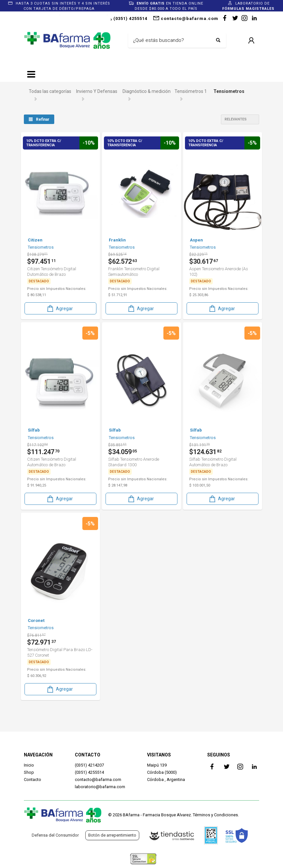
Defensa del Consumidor (55, 835)
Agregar (59, 308)
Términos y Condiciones (215, 815)
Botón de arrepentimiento (112, 835)
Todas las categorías (50, 91)
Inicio (29, 765)
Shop (29, 772)
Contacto (33, 779)
